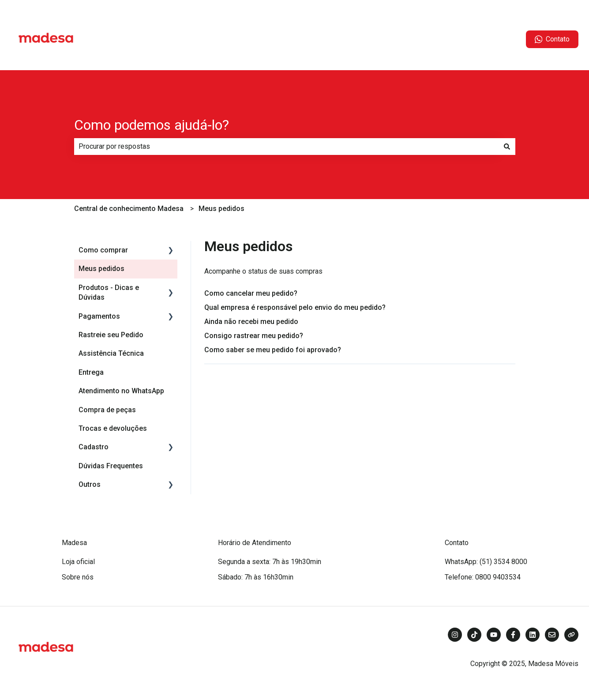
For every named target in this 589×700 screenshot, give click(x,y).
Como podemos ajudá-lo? (152, 125)
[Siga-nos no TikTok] (474, 635)
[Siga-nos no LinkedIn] (533, 635)
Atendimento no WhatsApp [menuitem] (121, 391)
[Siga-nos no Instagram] (455, 635)
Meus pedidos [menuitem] (101, 269)
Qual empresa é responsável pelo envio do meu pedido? (295, 307)
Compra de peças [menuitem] (107, 410)
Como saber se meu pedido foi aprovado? (273, 350)
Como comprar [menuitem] (103, 250)
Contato (552, 39)
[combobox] (286, 147)
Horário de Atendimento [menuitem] (255, 543)
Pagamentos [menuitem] (99, 316)
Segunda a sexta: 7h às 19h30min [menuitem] (270, 562)
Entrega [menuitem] (91, 372)
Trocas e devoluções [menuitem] (113, 428)
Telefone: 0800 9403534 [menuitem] (483, 577)
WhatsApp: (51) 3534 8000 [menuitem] (486, 562)
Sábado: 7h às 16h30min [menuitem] (256, 577)
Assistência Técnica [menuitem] (111, 353)
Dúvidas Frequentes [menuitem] (111, 466)
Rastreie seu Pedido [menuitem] (111, 335)
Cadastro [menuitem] (94, 447)
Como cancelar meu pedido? (251, 293)
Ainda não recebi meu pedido (251, 322)
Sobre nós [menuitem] (78, 577)
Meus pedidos (221, 209)
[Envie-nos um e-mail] (552, 635)
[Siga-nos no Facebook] (513, 635)
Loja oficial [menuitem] (78, 562)
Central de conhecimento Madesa (129, 209)
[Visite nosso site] (571, 635)
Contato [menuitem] (457, 543)
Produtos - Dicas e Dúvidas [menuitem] (109, 292)
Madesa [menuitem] (74, 543)
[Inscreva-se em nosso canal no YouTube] (494, 635)
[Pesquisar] (507, 147)
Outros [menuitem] (90, 484)
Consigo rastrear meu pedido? (254, 336)
